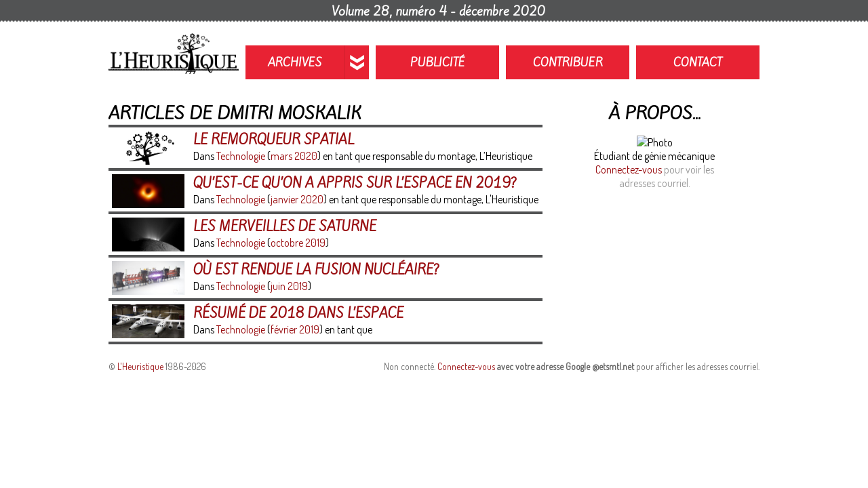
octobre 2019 (298, 243)
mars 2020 (294, 156)
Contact (698, 62)
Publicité (438, 62)
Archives (295, 62)
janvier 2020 (297, 199)
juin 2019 (289, 286)
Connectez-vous (629, 169)
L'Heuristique (140, 366)
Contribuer (568, 62)
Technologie (241, 156)
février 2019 (295, 329)
